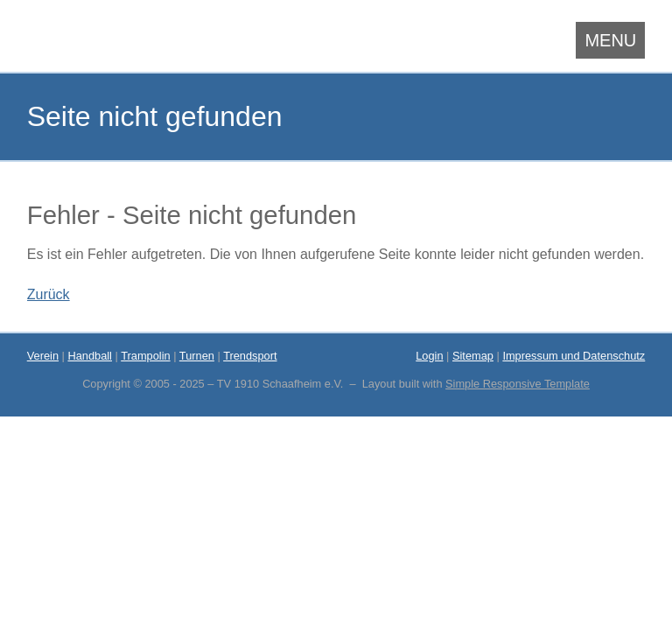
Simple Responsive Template (518, 384)
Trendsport (250, 356)
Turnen (197, 356)
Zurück (49, 294)
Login (429, 356)
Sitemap (473, 356)
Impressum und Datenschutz (574, 356)
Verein (43, 356)
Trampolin (145, 356)
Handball (90, 356)
